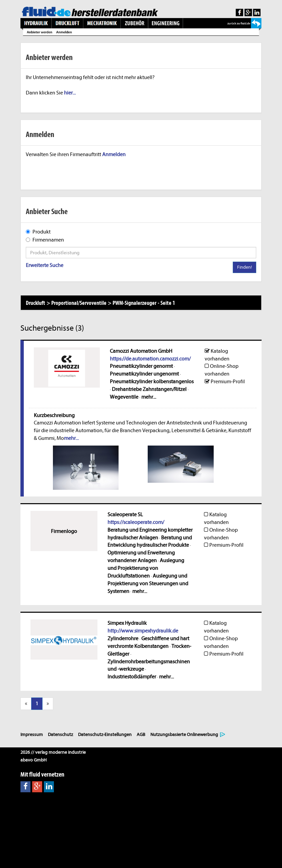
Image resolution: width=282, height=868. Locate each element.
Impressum (32, 735)
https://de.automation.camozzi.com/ (150, 359)
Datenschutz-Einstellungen (105, 735)
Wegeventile (124, 397)
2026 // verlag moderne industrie (53, 752)
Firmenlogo (64, 531)
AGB (141, 735)
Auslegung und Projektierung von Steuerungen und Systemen (148, 584)
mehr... (149, 397)
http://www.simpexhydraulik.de (143, 631)
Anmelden (114, 154)
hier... (70, 93)
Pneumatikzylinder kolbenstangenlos (152, 382)
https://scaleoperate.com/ (136, 522)
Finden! (244, 267)
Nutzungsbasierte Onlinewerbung (184, 735)
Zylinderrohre (123, 639)
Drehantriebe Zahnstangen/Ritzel (149, 389)
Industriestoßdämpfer (132, 677)
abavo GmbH (33, 760)
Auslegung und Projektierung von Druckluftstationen (146, 568)
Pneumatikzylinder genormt (141, 366)
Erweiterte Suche (45, 265)
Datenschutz (60, 735)
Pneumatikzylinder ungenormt (144, 374)
